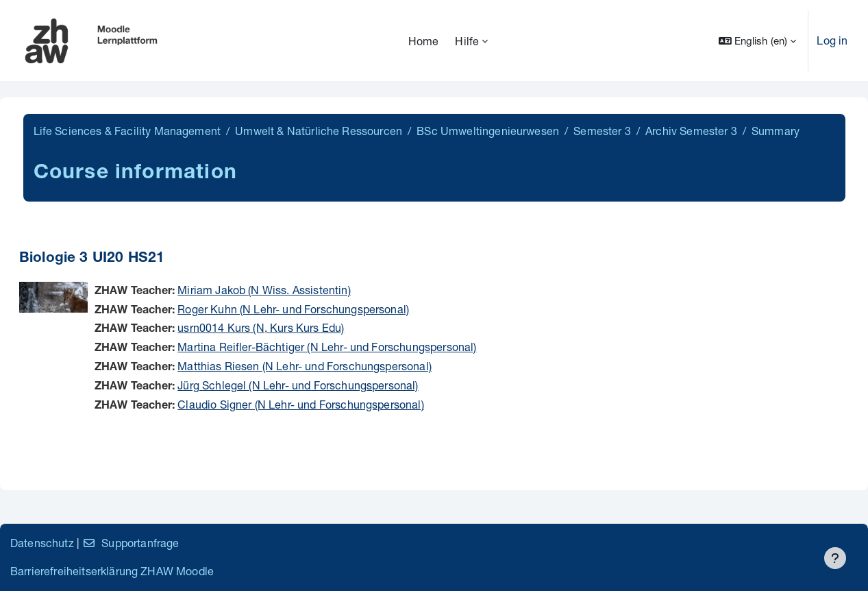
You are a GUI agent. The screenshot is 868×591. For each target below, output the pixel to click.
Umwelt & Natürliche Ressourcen (319, 131)
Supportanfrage (131, 543)
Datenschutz (42, 543)
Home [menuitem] (424, 41)
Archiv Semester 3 (691, 131)
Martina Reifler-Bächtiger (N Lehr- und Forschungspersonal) (327, 347)
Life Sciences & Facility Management (127, 131)
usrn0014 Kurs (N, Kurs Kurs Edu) (261, 327)
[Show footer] (835, 558)
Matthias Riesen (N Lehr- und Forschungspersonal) (305, 366)
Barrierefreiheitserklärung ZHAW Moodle (112, 571)
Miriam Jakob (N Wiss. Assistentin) (264, 290)
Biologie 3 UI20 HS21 (92, 259)
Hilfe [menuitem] (467, 41)
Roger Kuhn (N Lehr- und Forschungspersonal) (293, 309)
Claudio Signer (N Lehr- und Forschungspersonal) (301, 404)
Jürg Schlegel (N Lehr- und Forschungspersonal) (298, 385)
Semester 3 (602, 131)
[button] (758, 41)
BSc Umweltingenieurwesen (488, 131)
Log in (832, 40)
